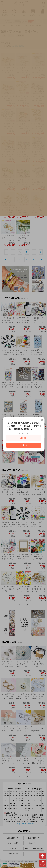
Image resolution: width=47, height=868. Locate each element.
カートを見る (43, 863)
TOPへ (43, 856)
